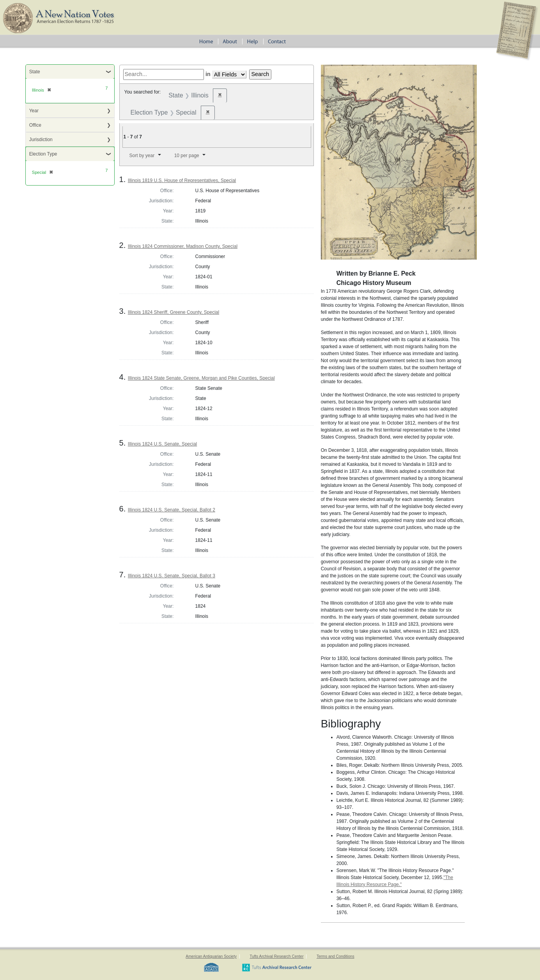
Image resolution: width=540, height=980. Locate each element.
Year (34, 111)
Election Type (43, 154)
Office (35, 125)
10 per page (187, 156)
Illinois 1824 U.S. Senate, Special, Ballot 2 (172, 510)
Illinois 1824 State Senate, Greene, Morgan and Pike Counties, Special (201, 378)
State (35, 72)
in (208, 74)
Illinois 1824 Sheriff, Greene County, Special (174, 312)
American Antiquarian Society (211, 956)
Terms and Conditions (336, 956)
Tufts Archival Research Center (276, 956)
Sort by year (142, 156)
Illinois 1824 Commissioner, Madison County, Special (183, 246)
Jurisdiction (41, 140)
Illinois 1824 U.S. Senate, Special (162, 444)
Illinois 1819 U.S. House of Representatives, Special (182, 180)
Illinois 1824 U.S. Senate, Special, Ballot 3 (172, 576)
